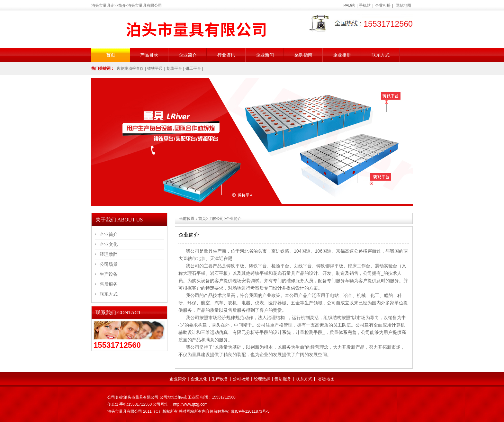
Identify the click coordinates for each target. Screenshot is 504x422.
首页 (111, 55)
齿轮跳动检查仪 (130, 68)
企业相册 (383, 5)
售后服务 (109, 284)
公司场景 (109, 264)
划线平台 (174, 68)
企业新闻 (265, 55)
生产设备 (109, 274)
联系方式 (381, 55)
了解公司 (216, 219)
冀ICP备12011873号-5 (250, 411)
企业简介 (188, 55)
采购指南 (303, 55)
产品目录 (149, 55)
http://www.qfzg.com (190, 404)
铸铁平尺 (155, 68)
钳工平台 (193, 68)
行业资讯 (226, 55)
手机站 (365, 5)
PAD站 (349, 5)
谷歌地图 (326, 379)
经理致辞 (109, 254)
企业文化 (109, 244)
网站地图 (403, 5)
